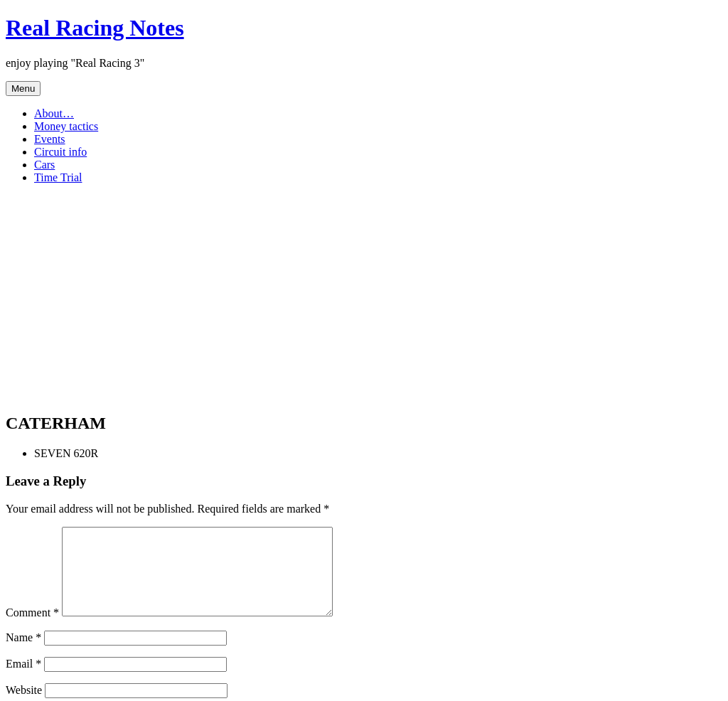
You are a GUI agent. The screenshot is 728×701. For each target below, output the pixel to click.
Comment (32, 630)
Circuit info (60, 152)
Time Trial (58, 177)
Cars (44, 165)
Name (23, 654)
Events (50, 139)
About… (54, 113)
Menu (23, 89)
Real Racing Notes (95, 28)
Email (23, 681)
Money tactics (66, 126)
